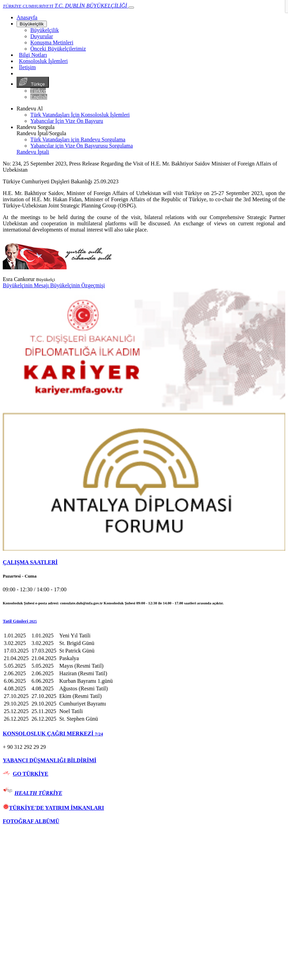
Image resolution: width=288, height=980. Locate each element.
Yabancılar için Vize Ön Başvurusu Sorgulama (82, 146)
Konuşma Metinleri (52, 42)
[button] (144, 621)
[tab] (144, 562)
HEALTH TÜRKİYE (38, 793)
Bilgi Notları (33, 55)
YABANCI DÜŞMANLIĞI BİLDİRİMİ (49, 760)
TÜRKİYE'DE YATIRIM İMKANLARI (53, 808)
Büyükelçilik (32, 24)
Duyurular (42, 36)
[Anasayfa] (27, 17)
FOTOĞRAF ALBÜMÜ (31, 821)
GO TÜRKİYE (30, 774)
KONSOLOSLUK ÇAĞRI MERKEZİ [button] (53, 734)
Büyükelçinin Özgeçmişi (78, 285)
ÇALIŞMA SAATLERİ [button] (30, 562)
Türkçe (33, 82)
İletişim (27, 67)
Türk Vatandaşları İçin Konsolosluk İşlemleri (80, 115)
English (39, 97)
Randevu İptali (33, 152)
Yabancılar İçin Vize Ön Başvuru (67, 121)
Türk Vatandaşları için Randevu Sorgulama (78, 139)
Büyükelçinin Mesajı (27, 285)
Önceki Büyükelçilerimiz (58, 49)
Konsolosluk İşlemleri (43, 61)
